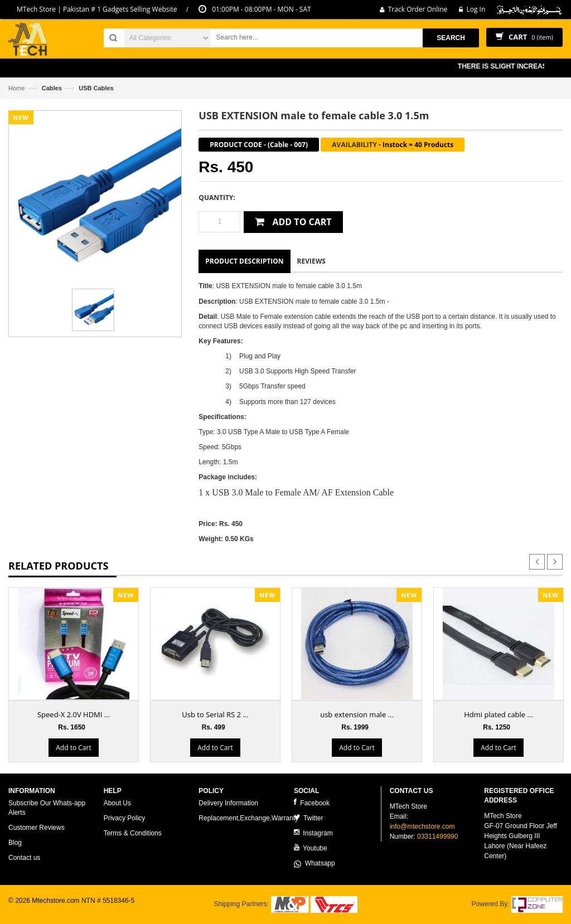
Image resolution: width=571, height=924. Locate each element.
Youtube (311, 848)
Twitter (308, 818)
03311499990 (437, 837)
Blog (15, 843)
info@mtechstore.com (422, 826)
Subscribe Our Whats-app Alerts (47, 808)
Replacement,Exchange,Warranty (248, 818)
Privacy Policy (125, 818)
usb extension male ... (357, 714)
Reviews (311, 261)
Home (16, 88)
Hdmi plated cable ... (499, 714)
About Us (117, 803)
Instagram (313, 833)
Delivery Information (228, 803)
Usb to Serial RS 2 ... (215, 714)
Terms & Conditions (133, 833)
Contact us (24, 858)
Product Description (244, 261)
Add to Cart (73, 748)
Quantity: (217, 198)
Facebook (312, 803)
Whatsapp (314, 863)
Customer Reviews (37, 828)
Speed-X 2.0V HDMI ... (74, 714)
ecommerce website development (58, 911)
